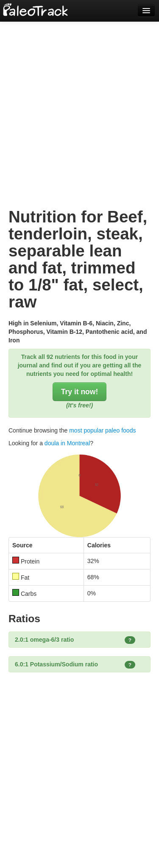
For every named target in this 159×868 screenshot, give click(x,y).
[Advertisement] (79, 105)
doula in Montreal (67, 443)
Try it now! (80, 392)
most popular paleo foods (102, 430)
